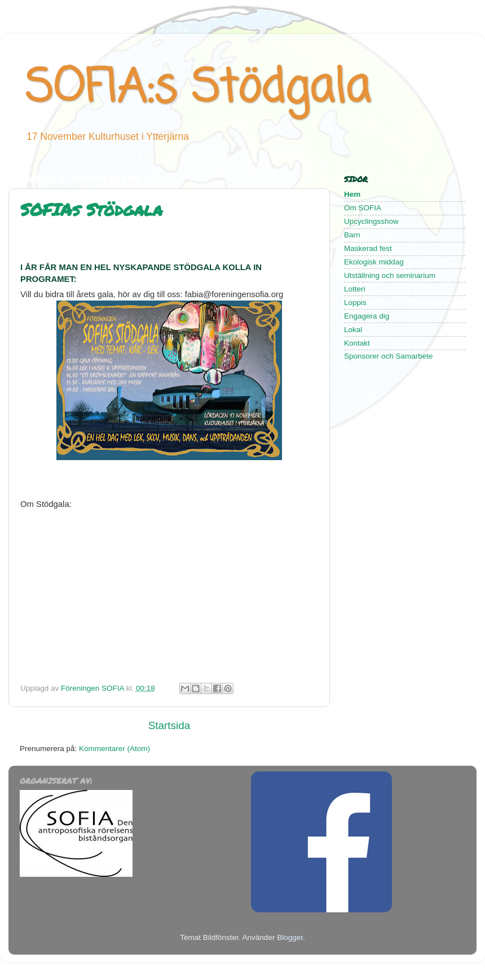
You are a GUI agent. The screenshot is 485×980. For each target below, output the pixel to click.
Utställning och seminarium (390, 275)
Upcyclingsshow (371, 221)
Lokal (353, 330)
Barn (352, 235)
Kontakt (357, 343)
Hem (352, 194)
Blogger (290, 937)
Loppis (355, 303)
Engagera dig (367, 316)
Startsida (169, 725)
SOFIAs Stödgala (91, 209)
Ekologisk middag (374, 262)
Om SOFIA (363, 208)
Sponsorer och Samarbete (389, 356)
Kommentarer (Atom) (114, 749)
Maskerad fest (368, 248)
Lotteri (355, 289)
